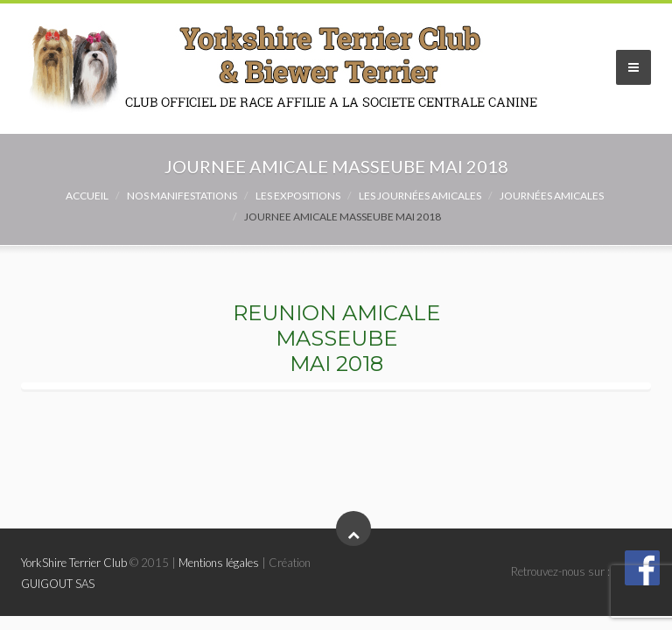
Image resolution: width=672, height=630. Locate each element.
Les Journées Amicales (420, 196)
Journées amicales (552, 196)
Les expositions (298, 196)
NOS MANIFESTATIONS (182, 196)
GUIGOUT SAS (58, 584)
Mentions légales (219, 563)
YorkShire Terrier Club (74, 563)
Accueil (87, 196)
